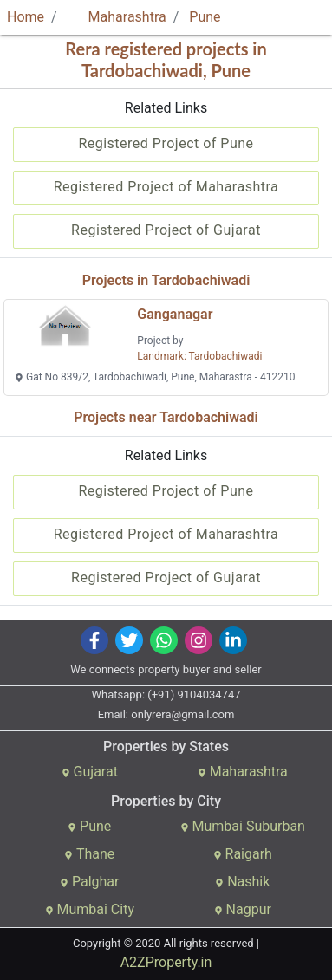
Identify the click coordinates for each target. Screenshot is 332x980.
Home (26, 17)
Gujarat (90, 772)
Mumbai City (90, 909)
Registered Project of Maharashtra (166, 187)
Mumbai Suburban (243, 826)
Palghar (90, 882)
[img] (94, 640)
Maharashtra (117, 17)
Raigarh (243, 854)
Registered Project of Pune (166, 143)
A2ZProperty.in (166, 962)
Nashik (242, 882)
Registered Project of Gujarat (166, 230)
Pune (205, 17)
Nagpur (243, 909)
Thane (89, 854)
